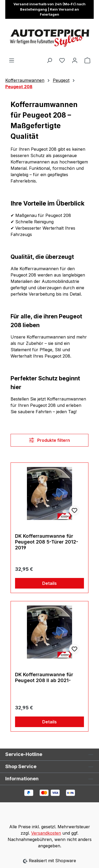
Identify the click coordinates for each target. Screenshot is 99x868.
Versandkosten (46, 833)
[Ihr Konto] (75, 60)
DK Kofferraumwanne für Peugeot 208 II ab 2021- (44, 677)
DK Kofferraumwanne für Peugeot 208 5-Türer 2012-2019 (47, 542)
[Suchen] (49, 60)
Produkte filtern (49, 440)
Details (49, 583)
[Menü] (12, 60)
